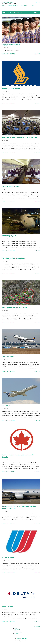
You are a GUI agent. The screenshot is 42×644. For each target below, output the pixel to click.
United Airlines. (8, 557)
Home (3, 6)
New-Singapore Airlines (11, 88)
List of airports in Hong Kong (14, 258)
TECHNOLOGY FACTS (13, 6)
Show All (37, 12)
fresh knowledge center (7, 2)
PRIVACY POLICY (18, 632)
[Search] (36, 2)
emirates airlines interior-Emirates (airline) (19, 137)
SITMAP (16, 633)
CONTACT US (18, 631)
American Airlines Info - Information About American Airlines (19, 507)
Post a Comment (10, 54)
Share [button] (3, 54)
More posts (37, 626)
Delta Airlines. (7, 607)
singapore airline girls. (11, 45)
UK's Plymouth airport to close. (14, 307)
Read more (38, 54)
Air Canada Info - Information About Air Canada (18, 456)
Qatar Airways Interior (11, 186)
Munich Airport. (8, 357)
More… (33, 6)
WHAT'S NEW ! (25, 6)
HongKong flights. (9, 236)
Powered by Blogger (21, 638)
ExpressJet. (6, 406)
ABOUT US (17, 630)
